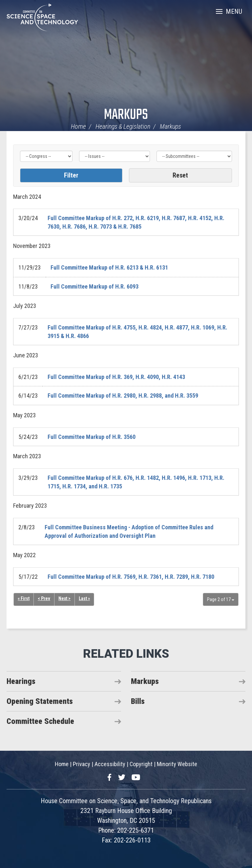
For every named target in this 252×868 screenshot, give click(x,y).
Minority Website (177, 764)
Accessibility (110, 764)
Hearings (21, 681)
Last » (84, 598)
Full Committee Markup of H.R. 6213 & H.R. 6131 (109, 267)
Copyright (141, 764)
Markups (126, 115)
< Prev (44, 598)
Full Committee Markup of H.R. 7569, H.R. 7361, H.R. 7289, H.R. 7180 (131, 577)
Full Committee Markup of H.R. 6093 (94, 286)
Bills (138, 701)
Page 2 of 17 (221, 599)
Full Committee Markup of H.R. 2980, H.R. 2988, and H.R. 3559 (123, 396)
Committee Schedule (40, 721)
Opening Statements (40, 701)
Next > (64, 598)
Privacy (82, 764)
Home (78, 126)
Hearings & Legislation (123, 126)
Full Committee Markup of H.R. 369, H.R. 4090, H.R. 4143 (116, 377)
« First (24, 598)
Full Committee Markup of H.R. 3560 (92, 437)
